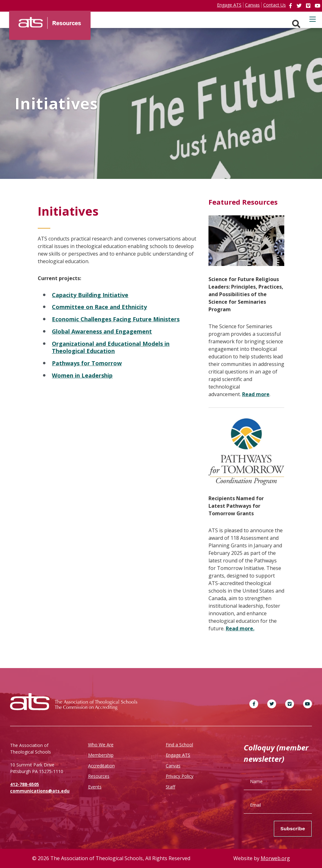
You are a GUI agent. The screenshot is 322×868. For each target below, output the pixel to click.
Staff (170, 787)
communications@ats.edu (40, 791)
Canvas (173, 766)
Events (95, 787)
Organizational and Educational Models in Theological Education (111, 347)
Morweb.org (275, 858)
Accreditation (101, 766)
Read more (256, 394)
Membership (101, 755)
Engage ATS (178, 755)
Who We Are (101, 745)
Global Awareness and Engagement (102, 331)
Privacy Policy (180, 776)
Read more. (240, 628)
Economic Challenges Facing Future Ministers (116, 319)
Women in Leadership (82, 375)
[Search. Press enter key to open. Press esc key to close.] (296, 24)
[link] (291, 6)
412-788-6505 (25, 784)
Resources (99, 776)
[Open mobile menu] (313, 19)
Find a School (179, 745)
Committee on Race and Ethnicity (99, 307)
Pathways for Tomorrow (87, 363)
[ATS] (50, 21)
